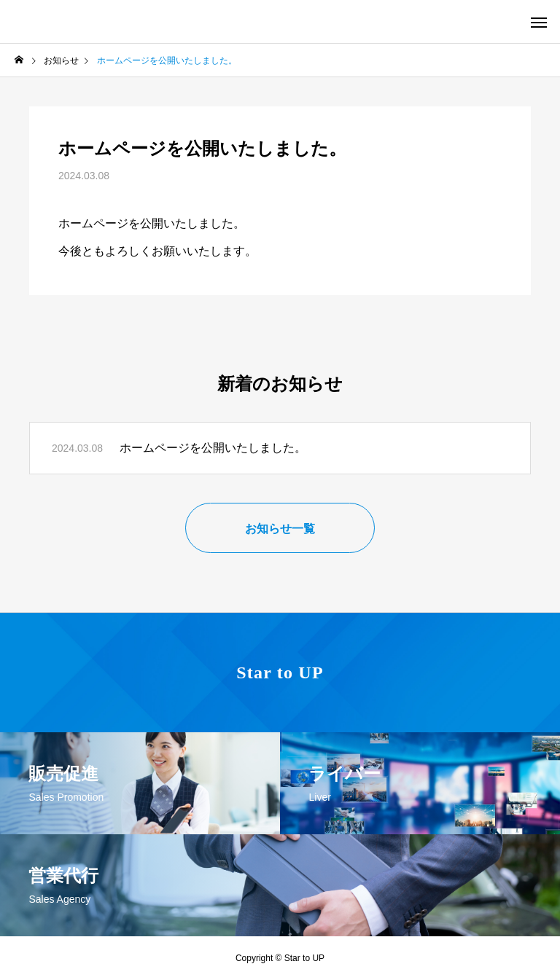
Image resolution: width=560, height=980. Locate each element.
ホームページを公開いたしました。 (213, 448)
